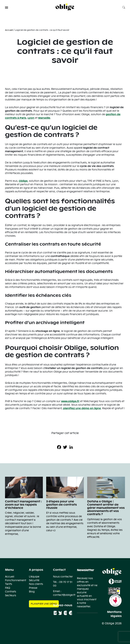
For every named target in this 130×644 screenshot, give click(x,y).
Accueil (9, 30)
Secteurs (11, 595)
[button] (7, 8)
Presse (33, 588)
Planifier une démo (44, 604)
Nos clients (36, 584)
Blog (32, 592)
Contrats (11, 592)
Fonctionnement (16, 580)
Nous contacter (63, 577)
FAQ (8, 588)
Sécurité (34, 580)
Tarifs (9, 584)
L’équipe (34, 577)
